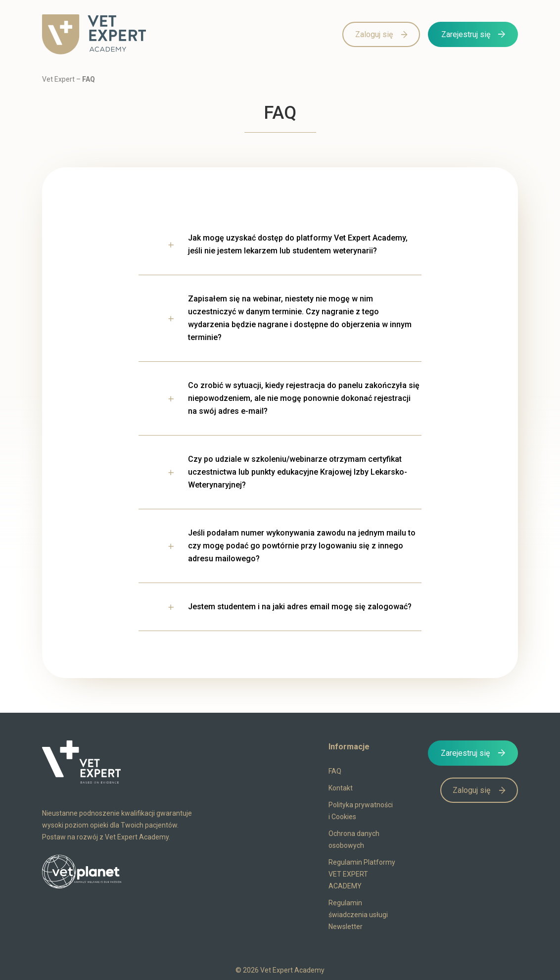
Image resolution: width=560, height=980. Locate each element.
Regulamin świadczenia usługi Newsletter (358, 915)
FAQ (335, 771)
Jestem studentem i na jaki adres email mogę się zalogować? (300, 607)
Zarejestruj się (466, 34)
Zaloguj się (374, 34)
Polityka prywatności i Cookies (361, 811)
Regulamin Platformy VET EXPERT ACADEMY (362, 874)
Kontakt (341, 788)
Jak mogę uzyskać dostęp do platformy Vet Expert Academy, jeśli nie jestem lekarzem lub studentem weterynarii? (298, 244)
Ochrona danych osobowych (354, 839)
